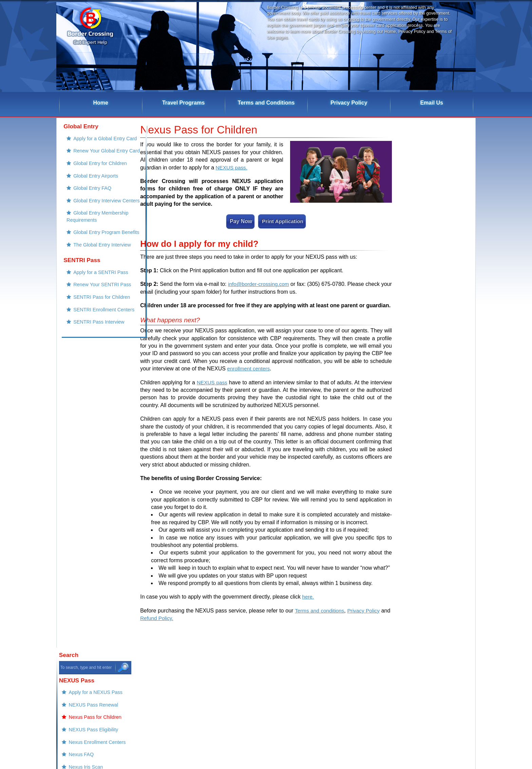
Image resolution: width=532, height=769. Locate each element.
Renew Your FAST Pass (434, 329)
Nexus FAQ (421, 233)
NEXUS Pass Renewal (433, 178)
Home (101, 103)
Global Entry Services (432, 593)
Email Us (432, 103)
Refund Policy (424, 389)
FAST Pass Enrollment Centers (430, 346)
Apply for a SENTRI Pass (96, 304)
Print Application (282, 221)
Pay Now (240, 221)
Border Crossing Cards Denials (430, 372)
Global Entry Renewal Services (429, 529)
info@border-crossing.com (265, 284)
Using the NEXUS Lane (434, 273)
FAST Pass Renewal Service (440, 498)
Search (408, 126)
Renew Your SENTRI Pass (97, 318)
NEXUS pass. (232, 168)
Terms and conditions (327, 611)
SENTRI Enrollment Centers (99, 345)
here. (308, 597)
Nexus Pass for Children (435, 191)
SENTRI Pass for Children (97, 331)
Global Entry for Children (95, 173)
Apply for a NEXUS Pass (435, 164)
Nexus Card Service (430, 607)
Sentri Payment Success (435, 416)
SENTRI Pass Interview (94, 359)
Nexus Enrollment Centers (437, 219)
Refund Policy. (170, 618)
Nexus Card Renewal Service (440, 512)
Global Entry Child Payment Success (435, 481)
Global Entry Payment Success (429, 447)
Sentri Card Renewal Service (440, 621)
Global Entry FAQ (87, 200)
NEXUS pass (212, 382)
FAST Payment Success (435, 464)
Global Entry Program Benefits (88, 258)
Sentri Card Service (430, 635)
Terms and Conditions (266, 103)
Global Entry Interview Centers (89, 217)
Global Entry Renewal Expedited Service (429, 549)
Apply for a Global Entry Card (100, 139)
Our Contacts (423, 403)
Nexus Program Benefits (435, 287)
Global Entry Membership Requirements (92, 238)
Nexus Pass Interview (432, 260)
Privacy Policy (349, 103)
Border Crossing (350, 709)
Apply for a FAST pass (433, 316)
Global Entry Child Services (438, 580)
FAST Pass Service (430, 566)
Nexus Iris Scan (426, 246)
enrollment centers (249, 369)
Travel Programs (183, 103)
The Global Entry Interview (97, 275)
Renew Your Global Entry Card (92, 156)
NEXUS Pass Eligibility (433, 205)
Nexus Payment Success (436, 430)
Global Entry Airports (91, 187)
